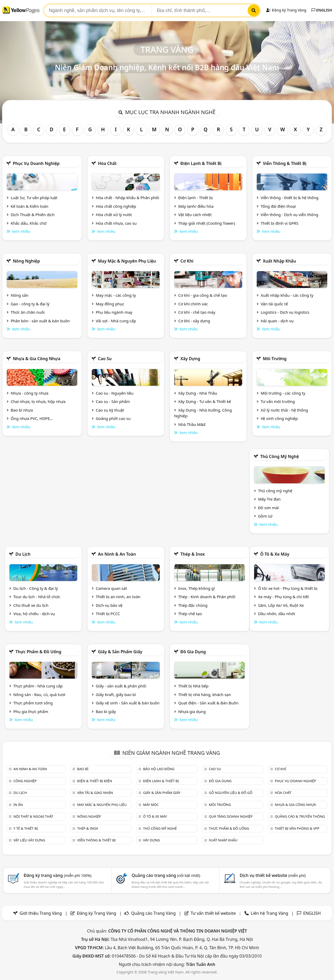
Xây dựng (190, 359)
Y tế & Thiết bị (25, 828)
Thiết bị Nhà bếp (193, 686)
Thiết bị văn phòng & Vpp (297, 828)
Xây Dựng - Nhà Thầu (198, 393)
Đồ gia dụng (193, 652)
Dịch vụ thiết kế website (273, 875)
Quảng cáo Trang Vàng (153, 913)
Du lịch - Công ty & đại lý (36, 588)
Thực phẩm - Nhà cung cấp (38, 686)
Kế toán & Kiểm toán (29, 206)
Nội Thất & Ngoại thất (33, 816)
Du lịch (23, 554)
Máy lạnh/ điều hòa (196, 206)
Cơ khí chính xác (193, 304)
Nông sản (20, 295)
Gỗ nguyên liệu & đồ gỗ (231, 793)
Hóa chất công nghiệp (116, 206)
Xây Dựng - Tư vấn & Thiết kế (205, 401)
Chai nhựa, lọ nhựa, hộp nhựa (38, 401)
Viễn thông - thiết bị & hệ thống (290, 198)
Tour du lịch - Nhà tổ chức (37, 597)
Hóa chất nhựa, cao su (116, 223)
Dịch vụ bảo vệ (109, 605)
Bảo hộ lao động (159, 769)
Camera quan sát (111, 588)
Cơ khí (187, 261)
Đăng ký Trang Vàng (286, 10)
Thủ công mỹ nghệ (279, 456)
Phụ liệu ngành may (114, 312)
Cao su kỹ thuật (110, 410)
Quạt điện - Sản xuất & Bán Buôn (208, 703)
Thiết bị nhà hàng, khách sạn (205, 694)
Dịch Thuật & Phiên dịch (33, 215)
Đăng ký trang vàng (58, 875)
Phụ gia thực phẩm (31, 711)
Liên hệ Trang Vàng (270, 913)
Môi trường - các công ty (283, 393)
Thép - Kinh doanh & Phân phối (207, 597)
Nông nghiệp (26, 261)
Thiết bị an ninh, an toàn (118, 597)
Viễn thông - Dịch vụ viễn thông (290, 215)
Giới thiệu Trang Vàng (41, 913)
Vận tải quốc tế (274, 304)
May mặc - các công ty (116, 295)
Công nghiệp (25, 781)
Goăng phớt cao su (113, 418)
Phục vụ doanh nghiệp (36, 163)
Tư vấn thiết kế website (214, 913)
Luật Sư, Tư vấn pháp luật (34, 198)
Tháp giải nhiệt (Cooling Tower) (207, 223)
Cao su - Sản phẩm (113, 401)
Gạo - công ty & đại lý (30, 304)
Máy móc (151, 805)
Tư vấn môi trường (278, 401)
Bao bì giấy (106, 711)
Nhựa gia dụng (192, 711)
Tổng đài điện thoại (278, 206)
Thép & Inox (193, 554)
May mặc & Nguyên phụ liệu (127, 261)
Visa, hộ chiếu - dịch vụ (34, 614)
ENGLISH (322, 10)
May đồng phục (110, 304)
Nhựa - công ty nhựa (30, 393)
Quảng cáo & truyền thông (300, 816)
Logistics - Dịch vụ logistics (285, 312)
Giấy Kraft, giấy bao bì (116, 694)
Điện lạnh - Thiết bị (195, 198)
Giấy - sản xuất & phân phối (121, 686)
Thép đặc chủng (193, 605)
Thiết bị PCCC (108, 614)
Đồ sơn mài (269, 508)
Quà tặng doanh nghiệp (231, 816)
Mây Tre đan (269, 499)
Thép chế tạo (190, 614)
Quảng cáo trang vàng (166, 875)
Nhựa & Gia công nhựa (37, 359)
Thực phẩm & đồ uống (38, 652)
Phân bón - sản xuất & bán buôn (40, 321)
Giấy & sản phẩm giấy (120, 652)
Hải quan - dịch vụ (277, 321)
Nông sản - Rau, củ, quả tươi (39, 694)
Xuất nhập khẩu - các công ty (287, 295)
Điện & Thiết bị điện (95, 781)
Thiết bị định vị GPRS (280, 223)
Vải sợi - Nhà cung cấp (116, 321)
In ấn (18, 805)
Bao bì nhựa (22, 410)
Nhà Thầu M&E (192, 424)
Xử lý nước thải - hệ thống (284, 410)
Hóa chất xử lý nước (114, 215)
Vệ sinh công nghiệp (279, 418)
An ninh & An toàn (117, 554)
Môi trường (275, 359)
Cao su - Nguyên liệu (115, 393)
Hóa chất (107, 163)
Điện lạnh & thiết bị (201, 163)
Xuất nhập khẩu (279, 261)
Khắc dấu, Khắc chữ (29, 223)
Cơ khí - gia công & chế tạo (203, 295)
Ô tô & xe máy (275, 554)
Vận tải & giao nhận (95, 793)
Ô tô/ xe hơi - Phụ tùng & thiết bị (288, 588)
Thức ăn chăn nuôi (28, 312)
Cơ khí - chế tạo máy (197, 312)
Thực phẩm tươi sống (33, 703)
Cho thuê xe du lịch (31, 605)
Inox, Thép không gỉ (196, 588)
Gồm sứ (265, 516)
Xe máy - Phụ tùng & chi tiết (284, 597)
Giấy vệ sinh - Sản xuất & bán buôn (128, 703)
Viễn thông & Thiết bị (285, 163)
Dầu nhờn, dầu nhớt (277, 614)
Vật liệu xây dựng (29, 840)
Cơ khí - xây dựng (194, 321)
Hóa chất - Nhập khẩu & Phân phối (127, 198)
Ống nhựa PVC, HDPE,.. (32, 418)
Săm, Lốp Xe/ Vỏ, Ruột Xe (281, 605)
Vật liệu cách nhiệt (195, 215)
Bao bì (83, 769)
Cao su (105, 359)
